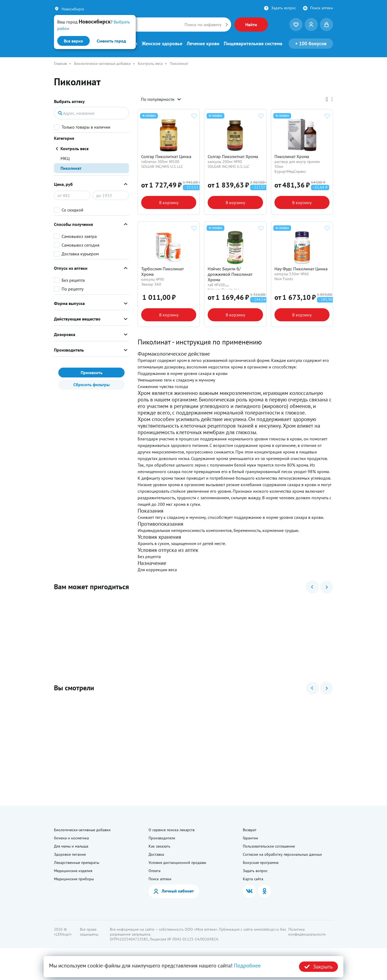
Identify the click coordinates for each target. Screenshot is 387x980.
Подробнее (247, 966)
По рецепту (72, 289)
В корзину (169, 210)
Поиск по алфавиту (203, 25)
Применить (92, 373)
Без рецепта (73, 280)
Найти (251, 25)
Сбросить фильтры (91, 385)
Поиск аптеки (322, 8)
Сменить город (111, 41)
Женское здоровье (162, 44)
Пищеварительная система (253, 44)
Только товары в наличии (86, 127)
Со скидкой (72, 210)
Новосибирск (73, 9)
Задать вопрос (284, 8)
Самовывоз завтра (79, 236)
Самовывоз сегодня (81, 245)
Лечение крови (203, 44)
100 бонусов (311, 43)
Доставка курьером (80, 254)
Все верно (73, 41)
